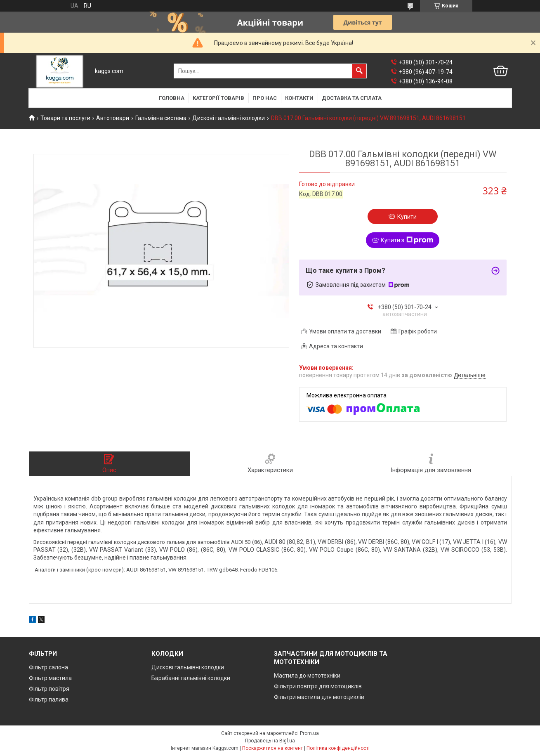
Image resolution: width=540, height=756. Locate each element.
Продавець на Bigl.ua (270, 741)
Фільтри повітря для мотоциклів (318, 686)
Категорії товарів (218, 98)
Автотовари (113, 118)
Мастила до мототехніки (307, 676)
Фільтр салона (48, 667)
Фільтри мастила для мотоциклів (319, 697)
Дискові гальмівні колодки (229, 118)
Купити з (407, 240)
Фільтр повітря (49, 689)
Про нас (265, 98)
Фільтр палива (49, 699)
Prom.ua (309, 733)
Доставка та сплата (352, 98)
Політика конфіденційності (338, 748)
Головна (172, 98)
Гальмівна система (161, 118)
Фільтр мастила (50, 678)
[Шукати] (359, 71)
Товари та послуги (65, 118)
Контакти (299, 98)
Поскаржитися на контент (272, 748)
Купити (407, 217)
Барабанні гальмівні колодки (191, 678)
